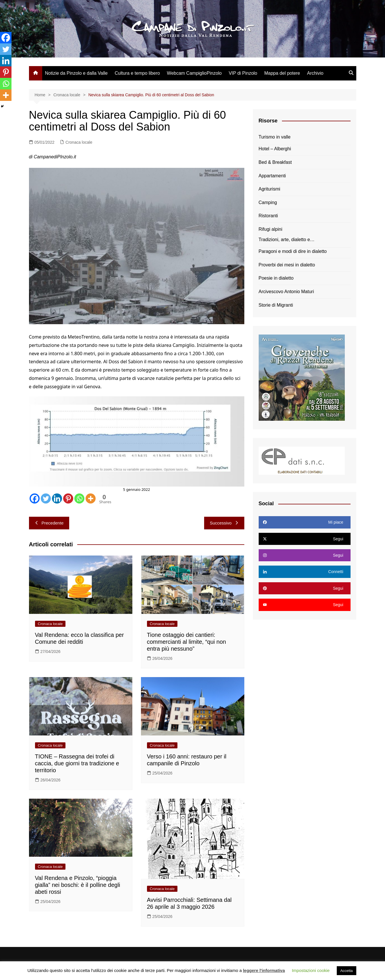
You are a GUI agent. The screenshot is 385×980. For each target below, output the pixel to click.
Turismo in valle (275, 137)
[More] (91, 498)
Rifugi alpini (271, 229)
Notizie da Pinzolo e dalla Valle (77, 73)
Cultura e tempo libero (137, 73)
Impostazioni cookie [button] (311, 970)
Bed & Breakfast (275, 162)
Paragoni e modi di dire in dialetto (293, 251)
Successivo (224, 523)
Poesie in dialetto (276, 278)
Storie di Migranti (276, 305)
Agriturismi (270, 189)
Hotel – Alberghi (275, 149)
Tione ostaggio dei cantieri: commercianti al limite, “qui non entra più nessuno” (187, 642)
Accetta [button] (346, 971)
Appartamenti (272, 176)
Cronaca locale (79, 142)
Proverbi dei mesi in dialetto (287, 265)
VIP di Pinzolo (243, 73)
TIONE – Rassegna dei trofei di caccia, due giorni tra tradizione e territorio (77, 763)
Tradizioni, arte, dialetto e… (287, 240)
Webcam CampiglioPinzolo (194, 73)
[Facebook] (35, 498)
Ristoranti (268, 216)
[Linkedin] (57, 498)
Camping (268, 202)
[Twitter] (46, 498)
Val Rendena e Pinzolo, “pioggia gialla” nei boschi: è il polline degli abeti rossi (78, 885)
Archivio (315, 73)
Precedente (49, 523)
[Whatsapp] (79, 498)
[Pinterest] (68, 498)
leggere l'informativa (264, 970)
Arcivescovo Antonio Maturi (286, 292)
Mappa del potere (282, 73)
